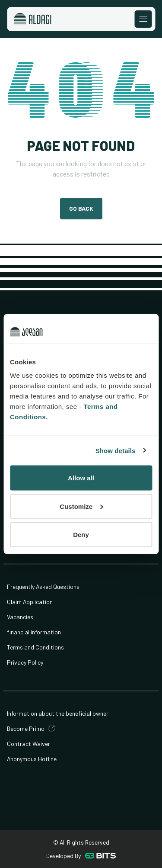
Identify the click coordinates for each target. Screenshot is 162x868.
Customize (81, 506)
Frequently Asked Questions (43, 587)
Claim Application (30, 602)
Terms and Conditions (35, 647)
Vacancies (20, 617)
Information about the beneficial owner (58, 713)
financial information (34, 632)
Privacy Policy (25, 662)
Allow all (81, 478)
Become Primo (26, 728)
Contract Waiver (29, 744)
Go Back (81, 208)
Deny (81, 535)
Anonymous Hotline (32, 759)
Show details (116, 450)
